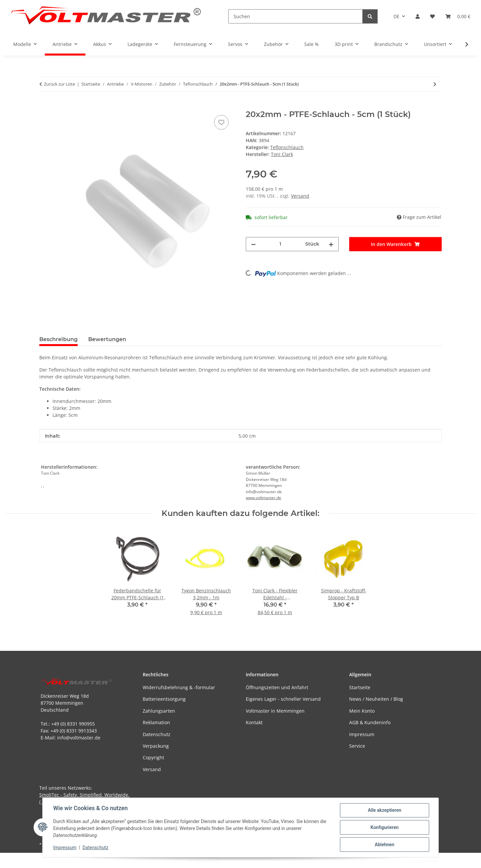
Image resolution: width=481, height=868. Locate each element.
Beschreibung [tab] (58, 339)
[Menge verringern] (253, 244)
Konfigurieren (384, 827)
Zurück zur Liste (59, 84)
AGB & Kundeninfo (370, 722)
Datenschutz (95, 848)
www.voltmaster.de (263, 498)
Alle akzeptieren (384, 810)
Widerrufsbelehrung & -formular (179, 687)
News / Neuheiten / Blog (376, 699)
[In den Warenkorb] (45, 106)
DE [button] (396, 16)
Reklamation (156, 722)
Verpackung (156, 746)
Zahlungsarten (159, 711)
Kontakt (254, 722)
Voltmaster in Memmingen (275, 711)
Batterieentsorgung (164, 699)
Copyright (153, 757)
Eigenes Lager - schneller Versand (283, 699)
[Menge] (280, 244)
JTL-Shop (447, 861)
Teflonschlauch (287, 147)
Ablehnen (384, 845)
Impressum (65, 848)
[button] (418, 16)
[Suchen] (296, 16)
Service (357, 746)
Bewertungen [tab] (107, 339)
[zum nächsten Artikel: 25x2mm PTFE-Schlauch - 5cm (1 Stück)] (435, 84)
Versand (300, 196)
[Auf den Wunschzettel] (221, 122)
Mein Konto (362, 711)
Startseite (360, 687)
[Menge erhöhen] (331, 244)
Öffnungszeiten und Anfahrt (277, 687)
